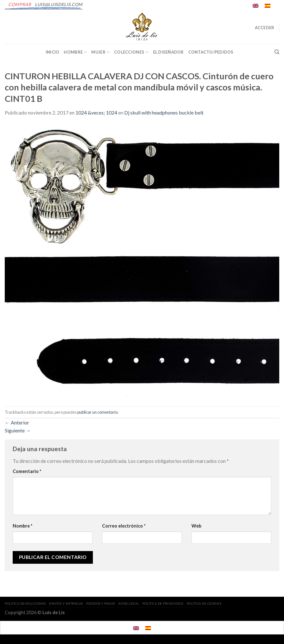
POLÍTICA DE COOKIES (204, 603)
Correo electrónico (124, 526)
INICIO (53, 52)
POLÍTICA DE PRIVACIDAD (163, 603)
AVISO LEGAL (129, 603)
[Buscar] (277, 52)
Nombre (23, 526)
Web (196, 526)
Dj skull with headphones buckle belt (164, 112)
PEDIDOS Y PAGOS (101, 603)
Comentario (27, 471)
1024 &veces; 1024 (96, 112)
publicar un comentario (97, 412)
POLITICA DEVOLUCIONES (25, 603)
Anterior (17, 422)
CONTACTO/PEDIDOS (211, 52)
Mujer (100, 52)
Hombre (75, 52)
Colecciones (131, 52)
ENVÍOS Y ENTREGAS (66, 603)
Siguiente (18, 430)
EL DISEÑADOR (168, 52)
